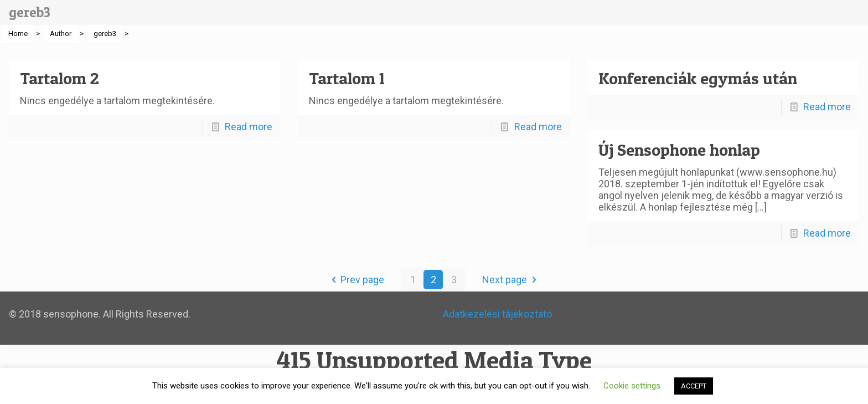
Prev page (355, 280)
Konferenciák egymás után (698, 78)
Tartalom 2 (60, 78)
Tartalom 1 (347, 78)
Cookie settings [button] (632, 386)
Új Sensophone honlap (679, 150)
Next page (512, 280)
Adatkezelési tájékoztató (497, 314)
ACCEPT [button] (694, 386)
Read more (249, 127)
